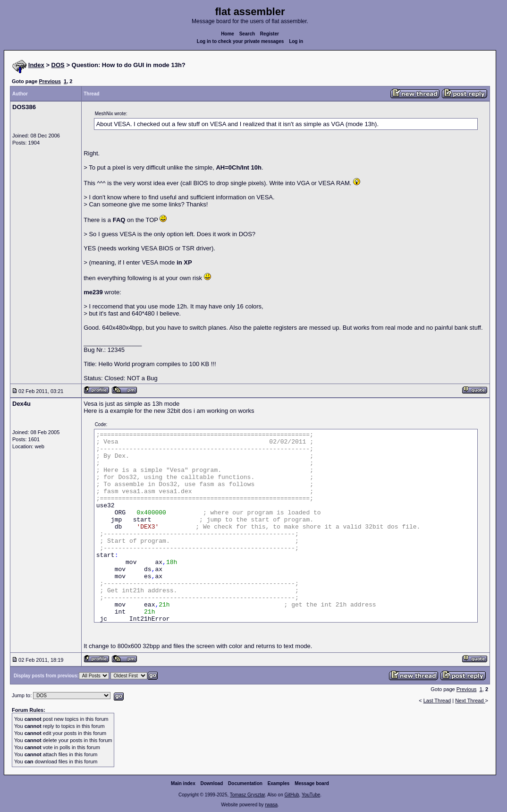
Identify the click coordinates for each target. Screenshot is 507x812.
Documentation (245, 783)
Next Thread (470, 701)
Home (228, 34)
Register (270, 34)
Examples (279, 783)
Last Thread (437, 701)
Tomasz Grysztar (247, 795)
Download (212, 783)
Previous (50, 81)
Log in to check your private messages (241, 41)
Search (247, 34)
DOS (58, 65)
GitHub (292, 795)
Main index (183, 783)
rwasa (271, 805)
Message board (312, 783)
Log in (296, 41)
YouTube (311, 795)
